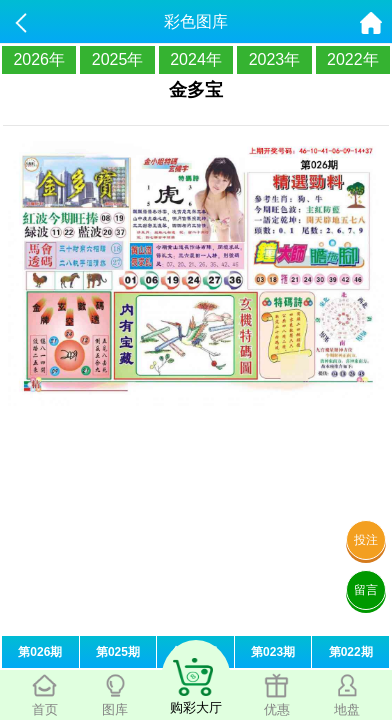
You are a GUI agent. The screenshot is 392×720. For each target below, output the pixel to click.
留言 (366, 590)
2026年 (39, 59)
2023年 (275, 59)
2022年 (353, 59)
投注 (366, 540)
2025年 (118, 59)
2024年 (196, 59)
